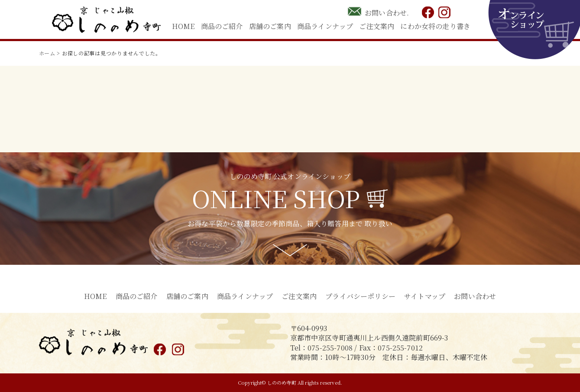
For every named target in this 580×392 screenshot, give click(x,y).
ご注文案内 (377, 26)
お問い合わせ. (387, 13)
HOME (183, 26)
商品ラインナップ (325, 26)
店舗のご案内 (270, 26)
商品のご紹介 (222, 26)
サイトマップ (425, 296)
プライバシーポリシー (360, 296)
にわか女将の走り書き (435, 26)
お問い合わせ (475, 296)
